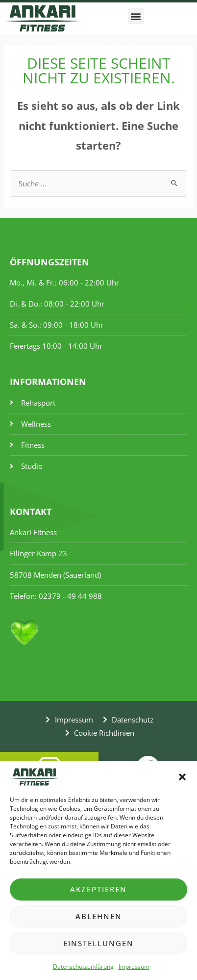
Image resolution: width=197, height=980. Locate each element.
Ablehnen (99, 916)
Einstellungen (98, 943)
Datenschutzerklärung (83, 967)
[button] (182, 777)
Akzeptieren (98, 889)
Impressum (134, 967)
